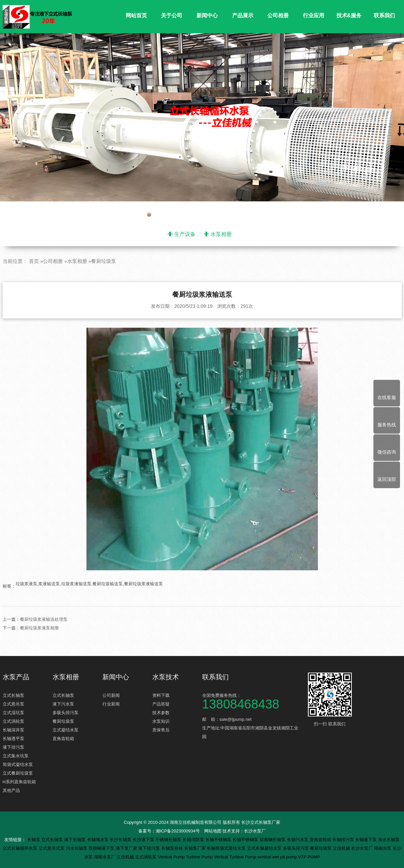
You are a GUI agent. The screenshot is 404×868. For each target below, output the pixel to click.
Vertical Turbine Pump (236, 857)
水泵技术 (166, 677)
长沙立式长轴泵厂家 (261, 822)
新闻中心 (207, 15)
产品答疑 (161, 704)
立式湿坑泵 (13, 713)
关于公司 (172, 15)
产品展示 (243, 15)
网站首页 (136, 15)
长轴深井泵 (13, 730)
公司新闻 (111, 695)
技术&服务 (349, 15)
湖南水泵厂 (105, 857)
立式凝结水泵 (66, 730)
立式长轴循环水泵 (21, 848)
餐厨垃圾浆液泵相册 (39, 644)
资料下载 (161, 695)
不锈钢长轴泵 (169, 840)
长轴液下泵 (367, 840)
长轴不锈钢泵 (219, 840)
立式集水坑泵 (16, 756)
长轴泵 (34, 840)
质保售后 (161, 730)
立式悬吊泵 (13, 704)
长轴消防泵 (194, 840)
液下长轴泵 (76, 840)
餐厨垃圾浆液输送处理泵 (44, 636)
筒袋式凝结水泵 (18, 764)
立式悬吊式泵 (52, 848)
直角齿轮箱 (63, 739)
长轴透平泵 (13, 739)
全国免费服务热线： (252, 701)
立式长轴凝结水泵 (265, 848)
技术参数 (161, 713)
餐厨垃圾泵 (104, 277)
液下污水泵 (63, 704)
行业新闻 (111, 704)
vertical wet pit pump (278, 857)
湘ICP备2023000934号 (178, 831)
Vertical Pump (172, 857)
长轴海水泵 (99, 840)
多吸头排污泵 (66, 713)
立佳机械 (342, 848)
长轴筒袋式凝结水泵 (227, 848)
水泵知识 (161, 721)
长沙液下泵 (144, 840)
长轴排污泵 (344, 840)
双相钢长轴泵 (273, 840)
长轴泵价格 (173, 848)
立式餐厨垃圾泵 (18, 773)
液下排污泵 (13, 747)
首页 (34, 277)
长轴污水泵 (298, 840)
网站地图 (213, 831)
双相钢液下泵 (102, 848)
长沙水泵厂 (255, 831)
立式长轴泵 (13, 695)
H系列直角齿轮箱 (19, 782)
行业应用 (314, 15)
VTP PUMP (309, 857)
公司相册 (278, 15)
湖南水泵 (383, 848)
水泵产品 (16, 677)
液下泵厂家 (127, 848)
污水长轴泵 (77, 848)
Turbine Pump (200, 857)
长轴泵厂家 (196, 848)
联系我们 (384, 15)
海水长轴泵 (389, 840)
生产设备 (185, 234)
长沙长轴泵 (121, 840)
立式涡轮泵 (13, 721)
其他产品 (11, 790)
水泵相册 (221, 234)
